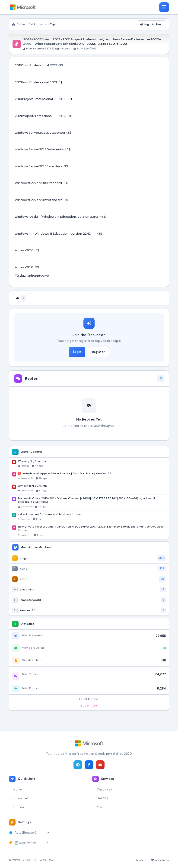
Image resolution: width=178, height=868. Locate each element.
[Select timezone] (32, 833)
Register (98, 352)
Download (21, 798)
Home (18, 789)
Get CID (102, 798)
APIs (100, 807)
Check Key (104, 789)
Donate (19, 807)
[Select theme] (31, 843)
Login (77, 352)
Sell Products (38, 24)
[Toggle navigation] (164, 7)
